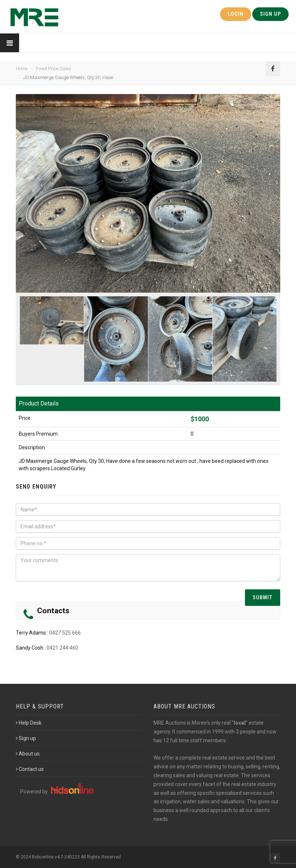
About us (28, 754)
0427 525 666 (65, 633)
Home (22, 69)
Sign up (26, 738)
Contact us (30, 769)
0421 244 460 (62, 648)
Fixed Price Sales (54, 69)
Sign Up (270, 14)
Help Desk (29, 723)
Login (236, 14)
